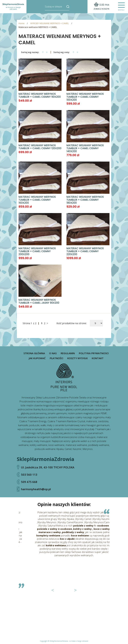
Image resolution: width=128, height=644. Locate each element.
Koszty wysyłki (77, 358)
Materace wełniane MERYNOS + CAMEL (38, 27)
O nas (53, 353)
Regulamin (68, 353)
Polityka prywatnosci (94, 353)
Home (21, 23)
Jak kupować (37, 358)
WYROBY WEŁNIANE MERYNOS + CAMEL (50, 23)
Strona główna (34, 353)
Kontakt (98, 358)
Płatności (56, 358)
